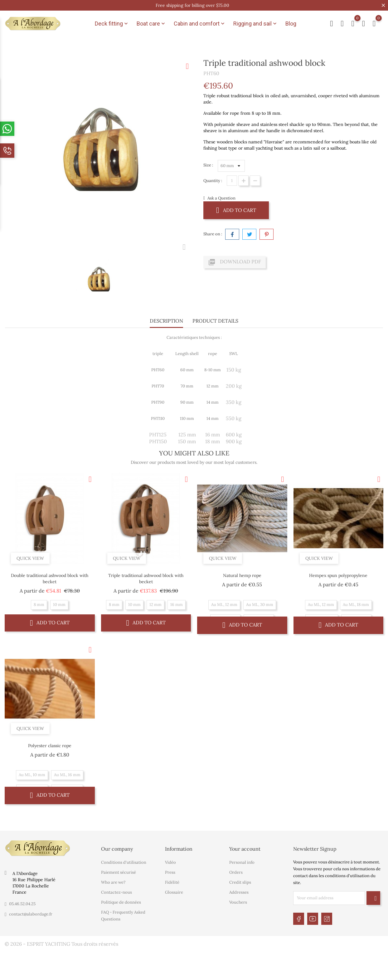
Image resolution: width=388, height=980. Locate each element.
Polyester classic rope (50, 746)
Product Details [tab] (215, 321)
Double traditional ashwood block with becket (50, 579)
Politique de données (121, 902)
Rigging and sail (256, 24)
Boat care (151, 24)
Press (170, 872)
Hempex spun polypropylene (338, 575)
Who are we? (113, 882)
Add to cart (236, 210)
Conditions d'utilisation (124, 862)
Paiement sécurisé (119, 872)
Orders (236, 872)
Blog (291, 24)
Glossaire (174, 892)
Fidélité (172, 882)
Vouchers (238, 902)
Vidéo (170, 862)
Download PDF (235, 262)
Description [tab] (166, 321)
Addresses (239, 892)
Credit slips (240, 882)
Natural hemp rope (242, 575)
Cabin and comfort (200, 24)
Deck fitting (112, 24)
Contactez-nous (116, 892)
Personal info (242, 862)
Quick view (30, 558)
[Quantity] (232, 181)
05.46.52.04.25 (22, 904)
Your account (245, 849)
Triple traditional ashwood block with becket (146, 579)
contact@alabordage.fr (31, 914)
